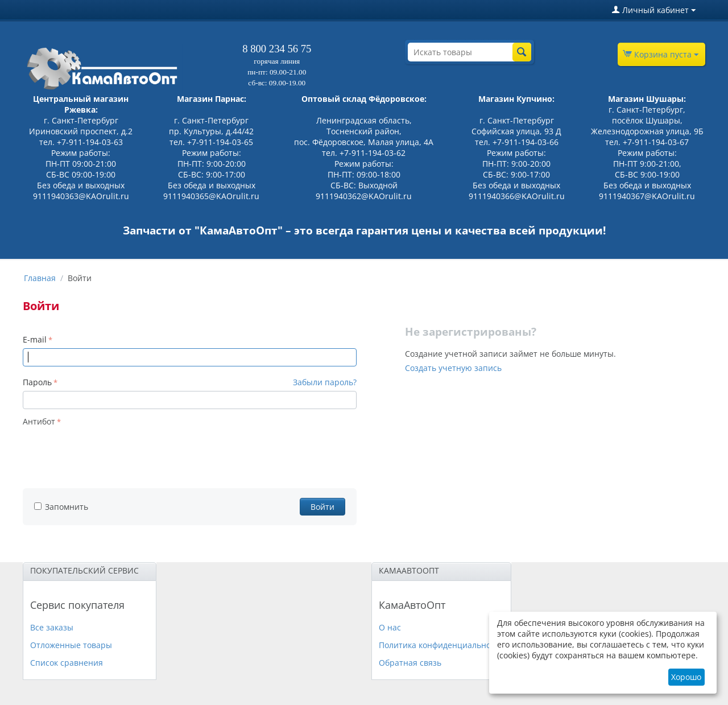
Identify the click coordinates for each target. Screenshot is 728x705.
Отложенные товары (71, 645)
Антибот (39, 421)
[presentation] (109, 452)
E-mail (35, 339)
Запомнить (61, 507)
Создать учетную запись (453, 368)
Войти (322, 507)
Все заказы (52, 627)
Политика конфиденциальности (441, 645)
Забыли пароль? (325, 382)
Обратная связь (410, 663)
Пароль (37, 382)
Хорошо (686, 677)
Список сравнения (67, 663)
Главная (40, 278)
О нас (390, 627)
